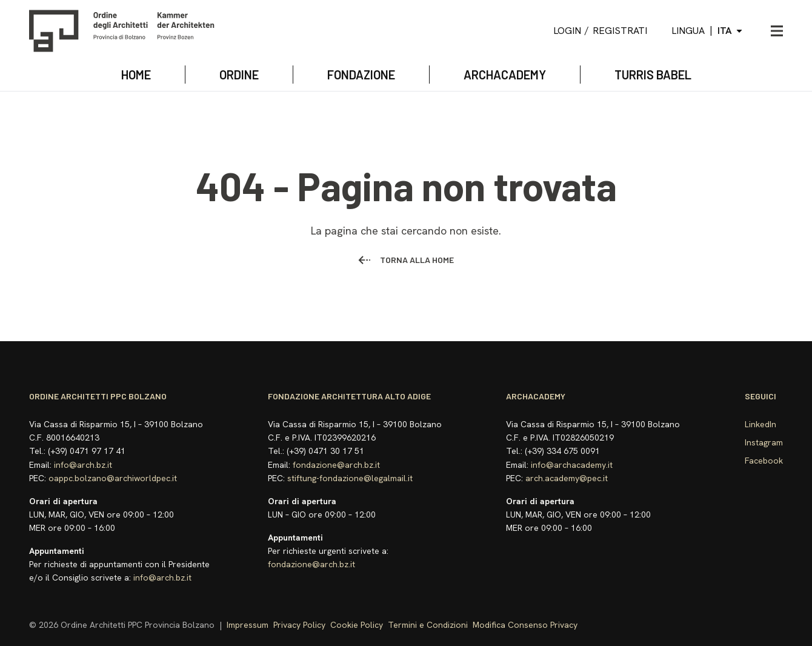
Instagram (764, 442)
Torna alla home (406, 260)
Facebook (764, 461)
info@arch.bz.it (83, 465)
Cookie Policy (357, 625)
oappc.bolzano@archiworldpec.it (113, 478)
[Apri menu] (777, 31)
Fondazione (361, 75)
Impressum (248, 625)
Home (136, 75)
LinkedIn (760, 424)
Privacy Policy (299, 625)
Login (567, 31)
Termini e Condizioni (428, 625)
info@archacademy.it (572, 465)
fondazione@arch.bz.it (336, 465)
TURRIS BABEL (653, 75)
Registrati (620, 31)
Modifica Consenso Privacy (525, 625)
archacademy (505, 75)
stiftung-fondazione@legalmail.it (350, 478)
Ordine (239, 75)
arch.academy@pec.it (567, 478)
